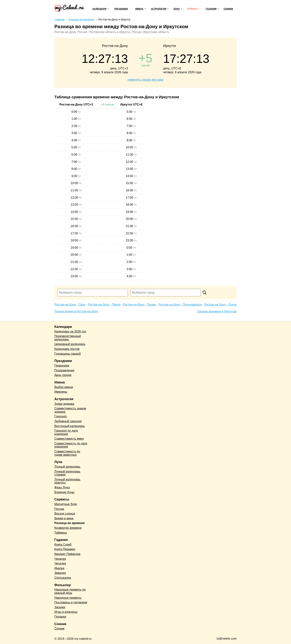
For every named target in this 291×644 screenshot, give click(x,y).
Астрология (159, 9)
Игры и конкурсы (66, 612)
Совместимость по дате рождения (71, 445)
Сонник (228, 9)
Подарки (60, 617)
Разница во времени (70, 523)
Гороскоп (61, 416)
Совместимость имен (69, 439)
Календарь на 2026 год (70, 331)
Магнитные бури (66, 504)
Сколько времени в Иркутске (217, 311)
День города (63, 375)
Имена (139, 9)
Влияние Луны (64, 492)
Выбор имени (64, 387)
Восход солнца (65, 514)
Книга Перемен (65, 549)
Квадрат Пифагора (67, 554)
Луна (177, 9)
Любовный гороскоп (68, 421)
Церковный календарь (70, 344)
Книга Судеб (63, 545)
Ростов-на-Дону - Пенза (104, 305)
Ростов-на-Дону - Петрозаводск (180, 305)
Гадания (211, 9)
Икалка (59, 568)
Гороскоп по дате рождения (66, 432)
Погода (59, 509)
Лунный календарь (67, 467)
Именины (61, 392)
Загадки (60, 607)
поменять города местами (145, 80)
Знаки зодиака (64, 404)
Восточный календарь (70, 426)
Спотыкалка (63, 578)
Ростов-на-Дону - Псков (220, 305)
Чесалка (60, 563)
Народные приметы (68, 598)
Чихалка (60, 559)
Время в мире (64, 518)
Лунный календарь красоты (67, 481)
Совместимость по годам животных (67, 453)
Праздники (121, 9)
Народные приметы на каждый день (70, 591)
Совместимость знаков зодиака (70, 410)
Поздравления (64, 370)
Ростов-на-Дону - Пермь (139, 305)
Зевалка (60, 573)
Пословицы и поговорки (71, 602)
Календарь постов (67, 349)
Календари (99, 9)
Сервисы (192, 9)
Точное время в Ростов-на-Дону (76, 311)
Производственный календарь (68, 338)
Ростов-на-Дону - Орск (70, 305)
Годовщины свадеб (68, 354)
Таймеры (61, 533)
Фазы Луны (62, 487)
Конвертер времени (68, 528)
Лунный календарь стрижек (67, 473)
